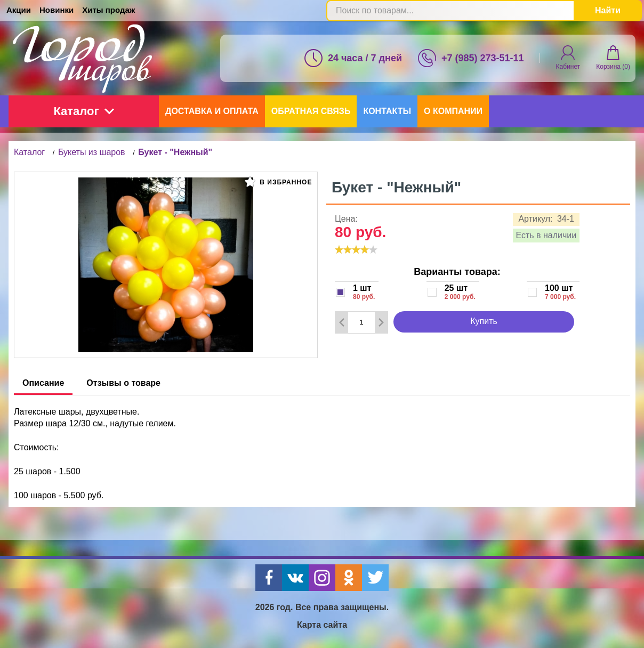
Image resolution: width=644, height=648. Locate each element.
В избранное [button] (278, 182)
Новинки (57, 10)
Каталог (83, 111)
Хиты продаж (108, 10)
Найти (608, 10)
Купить (484, 321)
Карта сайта (322, 625)
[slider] (356, 249)
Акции (19, 10)
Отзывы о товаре (123, 383)
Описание (43, 383)
